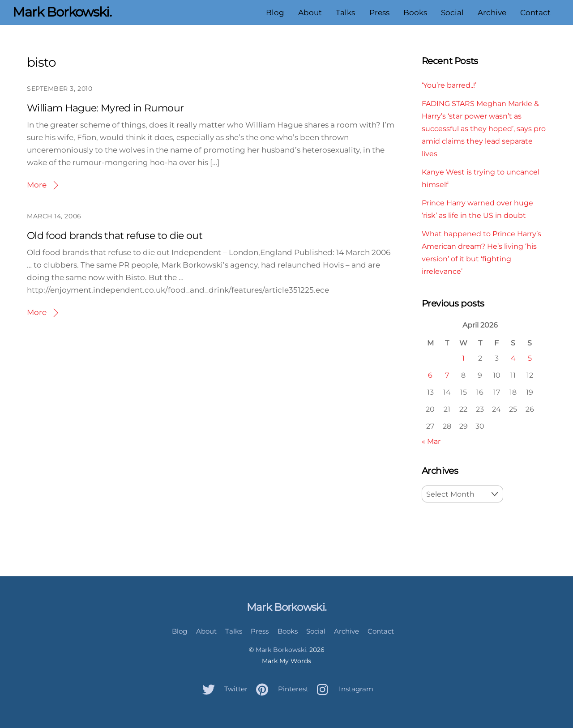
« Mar (431, 441)
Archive (492, 13)
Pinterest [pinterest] (280, 689)
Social (452, 13)
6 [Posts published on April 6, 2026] (430, 375)
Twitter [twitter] (223, 689)
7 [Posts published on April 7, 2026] (447, 375)
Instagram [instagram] (343, 689)
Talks (345, 13)
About (310, 13)
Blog (275, 13)
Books (415, 13)
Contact (535, 13)
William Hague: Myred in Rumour (105, 108)
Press (379, 13)
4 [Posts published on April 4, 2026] (513, 358)
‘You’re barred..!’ (449, 85)
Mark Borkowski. (282, 650)
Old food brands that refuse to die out (115, 236)
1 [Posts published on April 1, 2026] (463, 358)
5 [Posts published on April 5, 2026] (530, 358)
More (37, 185)
